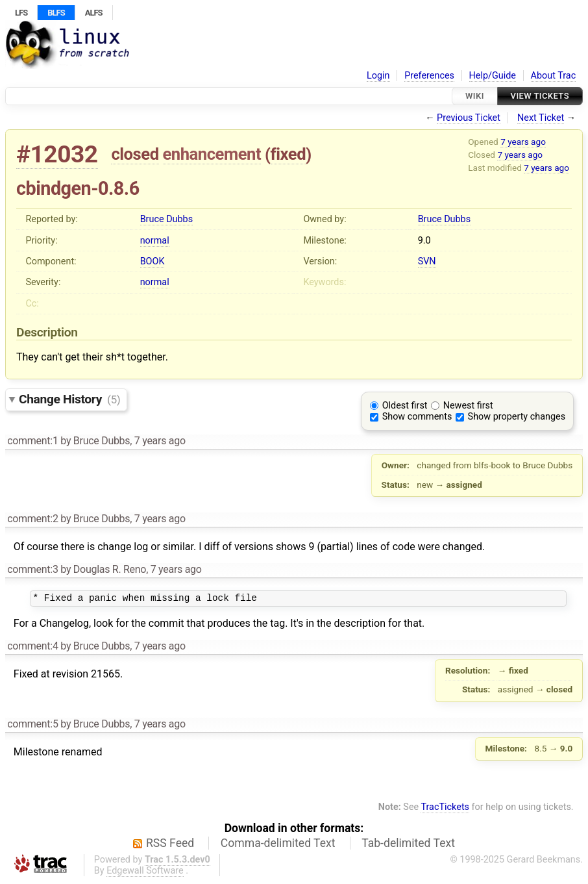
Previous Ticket (469, 118)
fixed (288, 154)
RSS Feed (170, 845)
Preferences (429, 76)
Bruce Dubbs (166, 219)
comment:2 (32, 519)
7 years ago (523, 142)
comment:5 (32, 726)
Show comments (417, 417)
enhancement (212, 154)
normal (155, 241)
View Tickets (540, 96)
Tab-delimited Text (408, 845)
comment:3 (32, 569)
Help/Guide (493, 76)
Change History (69, 399)
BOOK (153, 261)
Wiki (475, 96)
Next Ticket (541, 118)
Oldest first (405, 406)
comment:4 (32, 648)
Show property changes (517, 417)
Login (378, 76)
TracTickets (445, 809)
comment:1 (32, 441)
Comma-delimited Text (278, 845)
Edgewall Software (145, 873)
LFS (21, 13)
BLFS (56, 13)
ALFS (94, 13)
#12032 (57, 154)
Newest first (468, 406)
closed (135, 154)
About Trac (554, 76)
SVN (427, 261)
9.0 (424, 241)
